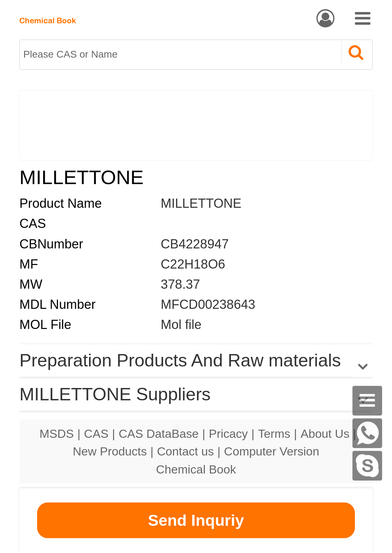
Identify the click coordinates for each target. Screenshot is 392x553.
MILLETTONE (201, 203)
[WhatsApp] (367, 433)
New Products (110, 451)
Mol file (181, 325)
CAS (96, 434)
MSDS (57, 434)
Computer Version (272, 451)
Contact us (186, 451)
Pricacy (228, 434)
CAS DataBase (159, 434)
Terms (274, 434)
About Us (325, 434)
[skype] (367, 466)
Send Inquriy (196, 520)
